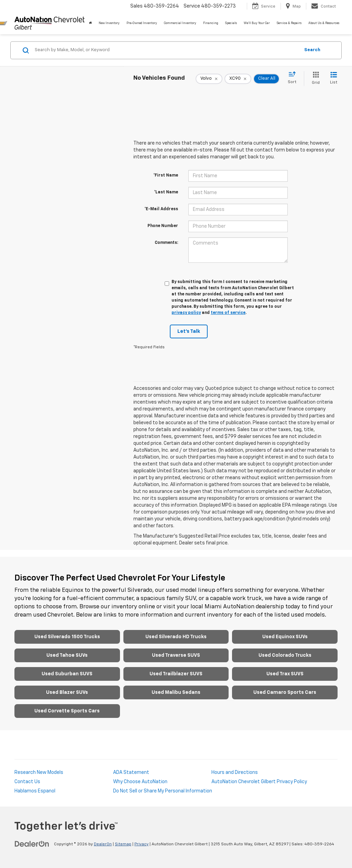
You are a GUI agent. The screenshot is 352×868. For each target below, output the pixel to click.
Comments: (166, 243)
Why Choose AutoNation (140, 782)
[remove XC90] (238, 79)
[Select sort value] (294, 78)
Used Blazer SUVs (67, 692)
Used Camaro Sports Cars (285, 692)
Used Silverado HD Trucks (176, 637)
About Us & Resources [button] (324, 23)
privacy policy (186, 313)
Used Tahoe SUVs (67, 655)
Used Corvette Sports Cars (67, 711)
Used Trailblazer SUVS (176, 674)
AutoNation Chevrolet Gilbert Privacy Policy (259, 782)
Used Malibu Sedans (176, 692)
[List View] (334, 78)
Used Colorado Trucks (285, 655)
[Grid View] (314, 78)
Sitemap (123, 844)
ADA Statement (131, 773)
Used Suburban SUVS (67, 674)
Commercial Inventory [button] (180, 23)
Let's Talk (189, 331)
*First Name (166, 176)
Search (312, 50)
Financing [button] (211, 23)
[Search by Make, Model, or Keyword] (166, 50)
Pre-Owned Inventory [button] (142, 23)
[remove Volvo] (209, 79)
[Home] (90, 23)
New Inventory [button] (109, 23)
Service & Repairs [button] (289, 23)
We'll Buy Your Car (257, 23)
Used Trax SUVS (285, 674)
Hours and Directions (235, 773)
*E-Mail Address (161, 209)
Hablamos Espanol (35, 791)
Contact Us (27, 782)
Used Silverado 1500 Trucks (67, 637)
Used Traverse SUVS (176, 655)
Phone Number (163, 226)
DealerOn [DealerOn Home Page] (103, 844)
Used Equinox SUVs (285, 637)
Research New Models (39, 773)
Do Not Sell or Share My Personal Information (163, 791)
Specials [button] (231, 23)
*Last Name (166, 192)
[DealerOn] (32, 844)
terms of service (228, 313)
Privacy (141, 844)
